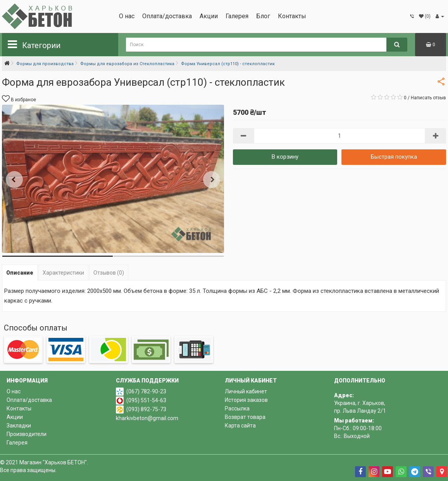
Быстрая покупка (394, 157)
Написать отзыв (428, 98)
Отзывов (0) (109, 273)
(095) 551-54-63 (146, 400)
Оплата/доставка (167, 16)
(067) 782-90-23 (146, 391)
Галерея (237, 16)
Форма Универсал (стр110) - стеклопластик (228, 64)
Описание (20, 273)
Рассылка (237, 408)
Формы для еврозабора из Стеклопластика (127, 64)
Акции (209, 16)
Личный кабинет (246, 391)
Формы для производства (45, 64)
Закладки (19, 426)
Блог (263, 16)
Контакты (292, 16)
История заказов (246, 400)
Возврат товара (245, 417)
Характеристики (63, 273)
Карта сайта (240, 426)
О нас (127, 16)
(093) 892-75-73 (146, 409)
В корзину (285, 157)
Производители (27, 434)
